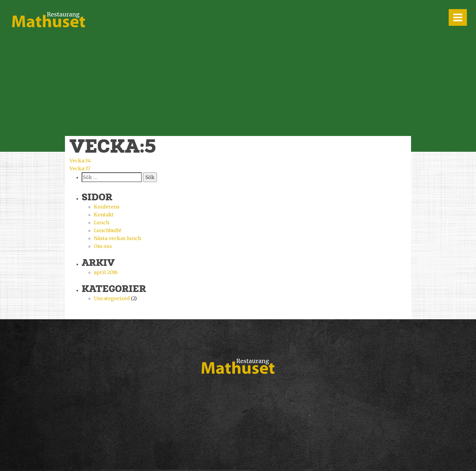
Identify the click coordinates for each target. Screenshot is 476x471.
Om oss (103, 246)
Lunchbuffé (108, 230)
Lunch (102, 222)
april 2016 (106, 272)
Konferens (107, 207)
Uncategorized (112, 298)
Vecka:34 (80, 161)
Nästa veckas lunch (117, 238)
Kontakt (104, 215)
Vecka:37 (80, 168)
